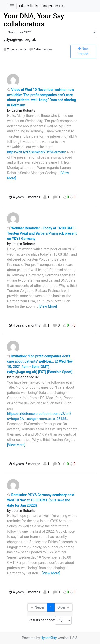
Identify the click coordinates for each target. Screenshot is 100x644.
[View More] (48, 306)
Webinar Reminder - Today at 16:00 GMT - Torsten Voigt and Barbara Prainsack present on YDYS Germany (42, 233)
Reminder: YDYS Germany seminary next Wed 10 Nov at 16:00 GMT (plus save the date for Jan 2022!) (41, 500)
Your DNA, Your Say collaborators (34, 20)
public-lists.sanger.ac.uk (40, 6)
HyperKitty (49, 638)
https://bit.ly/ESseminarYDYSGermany (36, 152)
